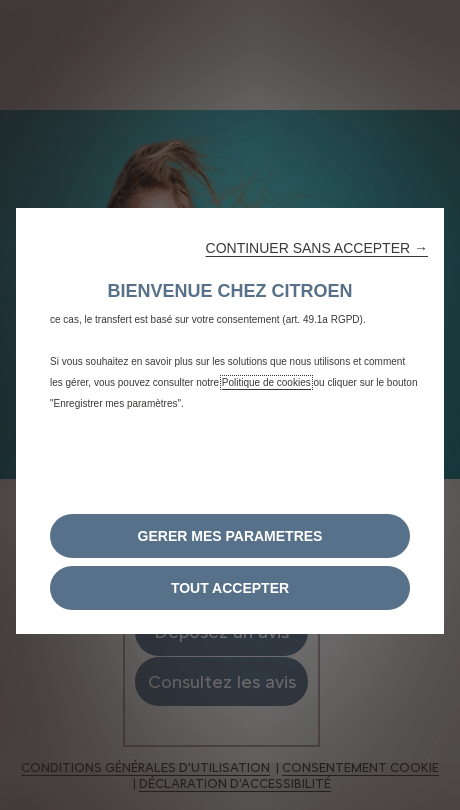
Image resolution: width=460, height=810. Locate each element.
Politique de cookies (266, 382)
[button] (317, 248)
